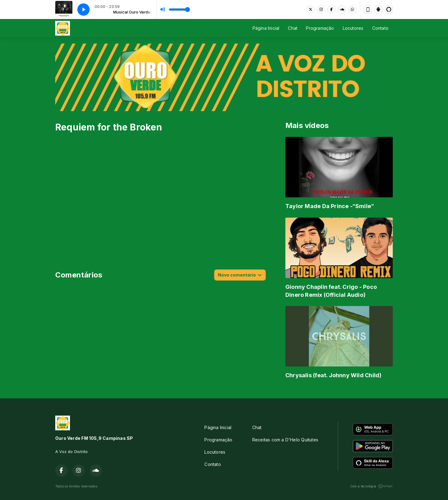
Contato (380, 28)
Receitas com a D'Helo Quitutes (285, 440)
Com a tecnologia (371, 486)
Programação (320, 28)
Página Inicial (266, 28)
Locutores (353, 28)
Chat (293, 28)
